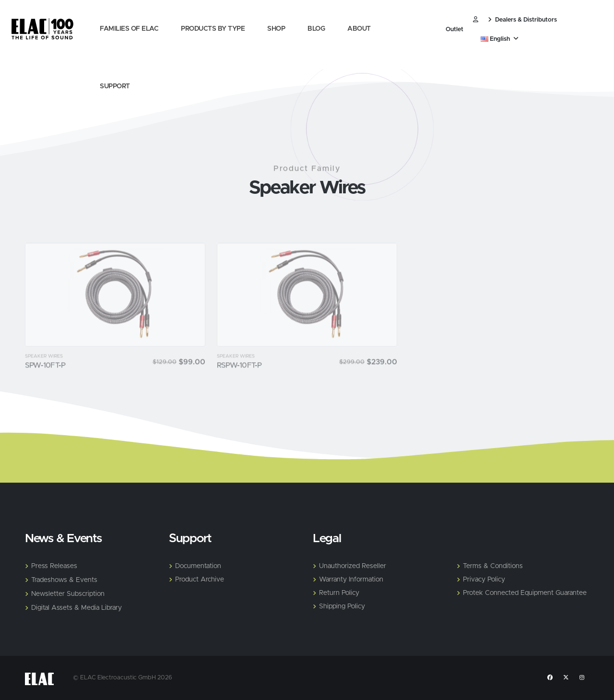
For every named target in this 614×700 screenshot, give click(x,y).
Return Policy (339, 593)
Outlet (455, 30)
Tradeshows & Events (64, 580)
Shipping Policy (342, 606)
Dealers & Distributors (522, 20)
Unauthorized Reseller (353, 566)
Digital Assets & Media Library (77, 608)
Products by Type (213, 29)
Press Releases (54, 566)
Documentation (198, 566)
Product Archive (200, 580)
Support (115, 86)
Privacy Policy (484, 580)
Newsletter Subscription (68, 594)
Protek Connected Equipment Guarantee (525, 593)
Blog (316, 29)
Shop (276, 29)
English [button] (500, 39)
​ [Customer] (476, 20)
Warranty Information (351, 580)
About (359, 29)
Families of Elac (129, 29)
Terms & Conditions (493, 566)
